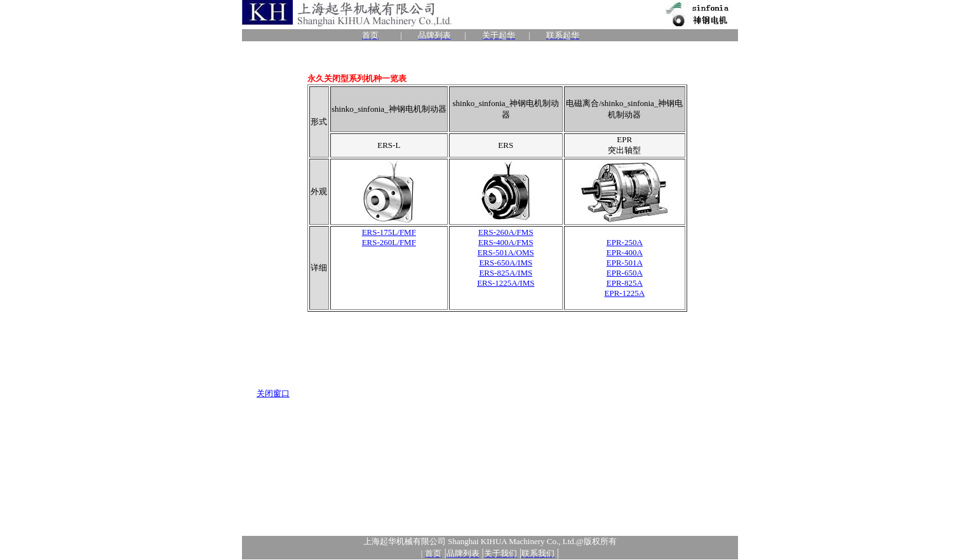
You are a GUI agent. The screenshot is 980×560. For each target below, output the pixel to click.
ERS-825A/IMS (506, 273)
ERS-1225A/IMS (506, 283)
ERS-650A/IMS (506, 263)
